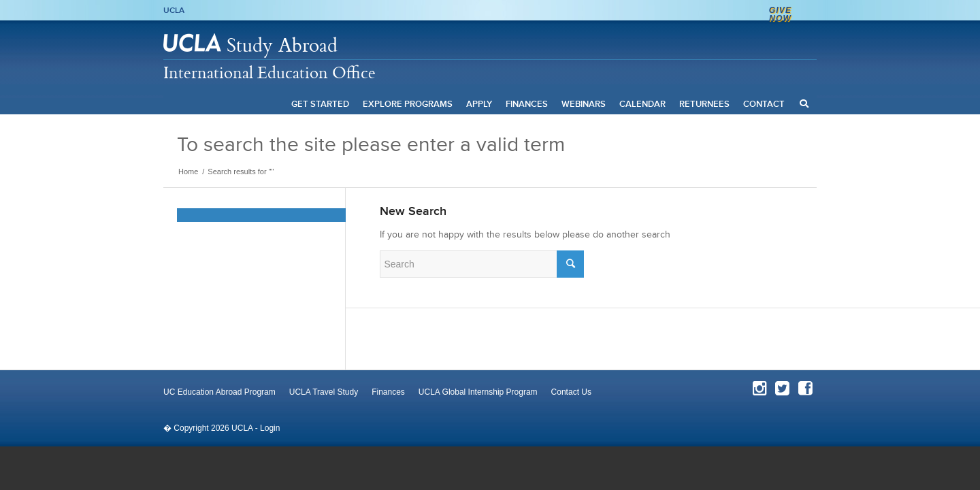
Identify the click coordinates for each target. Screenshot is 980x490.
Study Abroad (282, 45)
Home (188, 171)
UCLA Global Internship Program (478, 392)
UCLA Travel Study (324, 392)
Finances (388, 392)
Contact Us (571, 392)
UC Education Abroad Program (219, 392)
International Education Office (269, 72)
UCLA (174, 10)
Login (270, 428)
